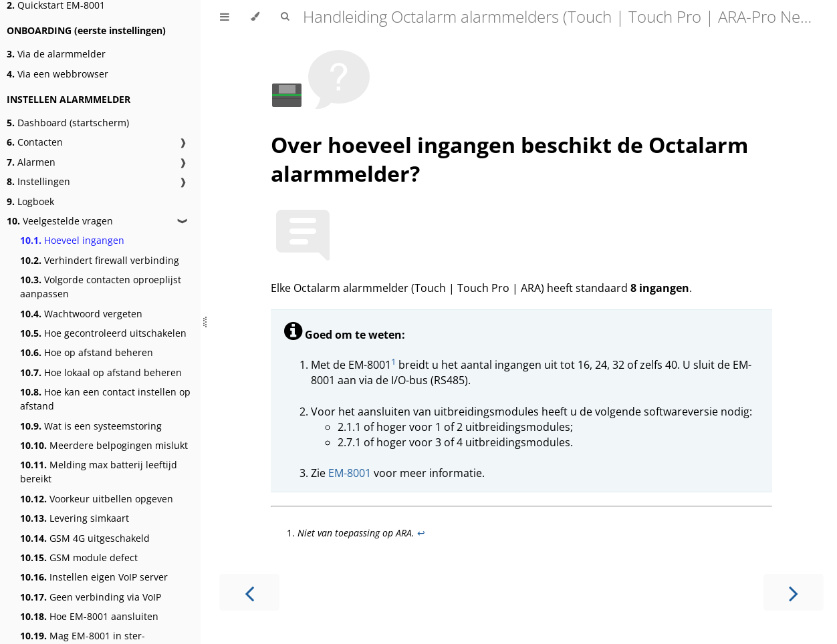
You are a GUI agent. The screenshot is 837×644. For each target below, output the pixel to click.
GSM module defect (79, 557)
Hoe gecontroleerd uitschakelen (103, 333)
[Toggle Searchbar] (285, 17)
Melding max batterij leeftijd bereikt (99, 472)
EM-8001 (350, 473)
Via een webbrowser (57, 74)
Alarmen (31, 162)
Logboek (30, 201)
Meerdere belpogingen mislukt (104, 445)
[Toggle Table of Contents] (225, 17)
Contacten (35, 142)
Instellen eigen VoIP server (94, 577)
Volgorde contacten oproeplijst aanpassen (101, 287)
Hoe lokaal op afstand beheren (101, 372)
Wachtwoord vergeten (81, 314)
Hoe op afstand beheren (87, 352)
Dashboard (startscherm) (68, 123)
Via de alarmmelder (56, 54)
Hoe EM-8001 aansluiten (89, 616)
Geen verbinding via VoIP (91, 597)
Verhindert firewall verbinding (100, 260)
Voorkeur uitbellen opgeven (97, 499)
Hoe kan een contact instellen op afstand (105, 399)
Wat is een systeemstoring (91, 426)
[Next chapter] (794, 592)
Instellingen (38, 181)
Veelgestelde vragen (60, 221)
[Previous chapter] (249, 592)
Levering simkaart (75, 518)
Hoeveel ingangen (72, 240)
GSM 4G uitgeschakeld (85, 538)
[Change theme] (255, 17)
